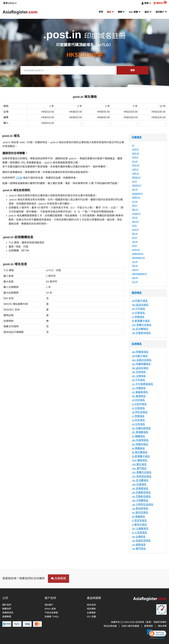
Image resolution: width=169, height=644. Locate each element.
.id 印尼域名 (138, 400)
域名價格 (91, 609)
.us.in (135, 262)
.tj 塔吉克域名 (139, 520)
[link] (157, 634)
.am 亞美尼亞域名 (142, 360)
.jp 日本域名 (138, 424)
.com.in (136, 250)
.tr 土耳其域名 (139, 533)
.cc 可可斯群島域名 (142, 384)
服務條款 (149, 626)
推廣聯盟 (7, 617)
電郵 (121, 12)
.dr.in (134, 205)
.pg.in (135, 278)
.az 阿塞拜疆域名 (141, 364)
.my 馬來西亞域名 (142, 476)
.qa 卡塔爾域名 (140, 500)
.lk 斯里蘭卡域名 (141, 321)
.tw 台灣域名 (139, 537)
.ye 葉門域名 (139, 549)
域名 (110, 12)
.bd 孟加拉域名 (140, 305)
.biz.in (135, 209)
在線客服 (59, 578)
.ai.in (134, 246)
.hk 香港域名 (139, 396)
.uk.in (135, 189)
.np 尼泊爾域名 (140, 329)
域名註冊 (91, 605)
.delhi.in (136, 197)
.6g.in (135, 234)
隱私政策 (162, 626)
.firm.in (135, 165)
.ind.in (135, 157)
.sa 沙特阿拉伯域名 (142, 504)
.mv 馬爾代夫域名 (142, 325)
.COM (19, 178)
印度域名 (137, 137)
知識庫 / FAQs (52, 617)
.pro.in (135, 230)
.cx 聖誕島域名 (140, 392)
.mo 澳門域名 (139, 468)
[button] (10, 3)
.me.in (135, 270)
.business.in (138, 258)
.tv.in (134, 225)
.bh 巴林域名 (139, 372)
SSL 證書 (135, 12)
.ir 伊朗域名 (138, 317)
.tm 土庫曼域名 (140, 528)
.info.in (135, 173)
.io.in (134, 181)
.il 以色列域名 (139, 404)
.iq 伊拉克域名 (140, 412)
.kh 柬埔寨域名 (140, 432)
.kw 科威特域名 (140, 440)
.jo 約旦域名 (138, 420)
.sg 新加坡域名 (140, 508)
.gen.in (135, 153)
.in (133, 145)
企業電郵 (91, 613)
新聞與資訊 (8, 613)
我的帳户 (161, 12)
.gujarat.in (137, 193)
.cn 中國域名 (139, 388)
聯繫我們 (7, 609)
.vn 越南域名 (139, 545)
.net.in (135, 169)
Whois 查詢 (50, 609)
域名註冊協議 (110, 626)
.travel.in (136, 185)
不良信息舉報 (51, 613)
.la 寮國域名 (138, 448)
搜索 (133, 70)
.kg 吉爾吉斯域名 (141, 428)
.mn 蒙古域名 (139, 464)
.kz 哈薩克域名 (140, 444)
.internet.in (138, 254)
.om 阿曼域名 (139, 484)
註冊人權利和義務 (130, 626)
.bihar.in (136, 177)
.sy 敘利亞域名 (140, 512)
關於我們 (7, 605)
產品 (148, 12)
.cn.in (135, 282)
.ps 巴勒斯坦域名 (141, 496)
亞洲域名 (137, 344)
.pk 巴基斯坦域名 (141, 333)
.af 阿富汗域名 (140, 301)
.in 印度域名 (138, 313)
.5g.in (135, 266)
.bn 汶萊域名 (139, 376)
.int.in (135, 217)
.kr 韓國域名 (138, 436)
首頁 (101, 12)
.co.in (135, 161)
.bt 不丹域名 (138, 309)
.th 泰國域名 (138, 517)
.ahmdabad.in (139, 274)
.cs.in (135, 201)
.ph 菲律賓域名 (140, 488)
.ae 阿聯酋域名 (140, 352)
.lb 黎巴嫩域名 (140, 452)
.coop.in (136, 214)
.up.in (135, 242)
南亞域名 (137, 293)
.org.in (135, 149)
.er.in (134, 238)
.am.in (135, 222)
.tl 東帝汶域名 (139, 525)
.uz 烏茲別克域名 (141, 541)
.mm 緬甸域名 (139, 460)
